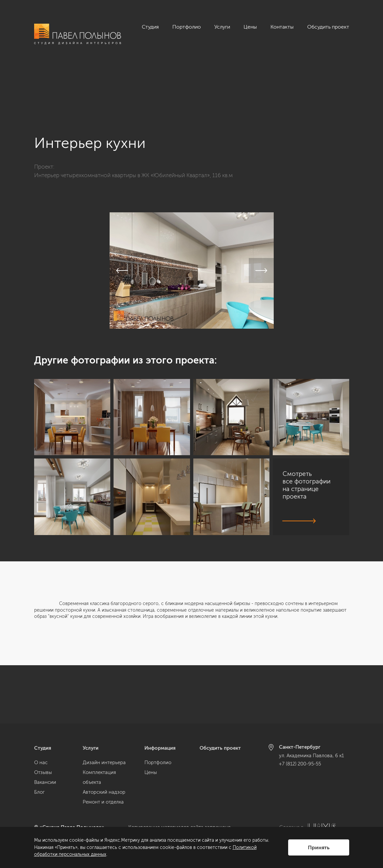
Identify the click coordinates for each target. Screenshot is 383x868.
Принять (319, 847)
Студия (150, 27)
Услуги (222, 27)
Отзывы (43, 772)
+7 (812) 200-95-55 (300, 764)
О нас (41, 762)
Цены (250, 27)
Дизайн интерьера (104, 762)
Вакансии (45, 782)
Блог (39, 792)
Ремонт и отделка (103, 802)
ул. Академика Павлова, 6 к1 (311, 756)
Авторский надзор (104, 792)
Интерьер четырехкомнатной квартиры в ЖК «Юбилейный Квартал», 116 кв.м (133, 117)
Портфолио (187, 27)
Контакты (282, 27)
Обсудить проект (328, 27)
